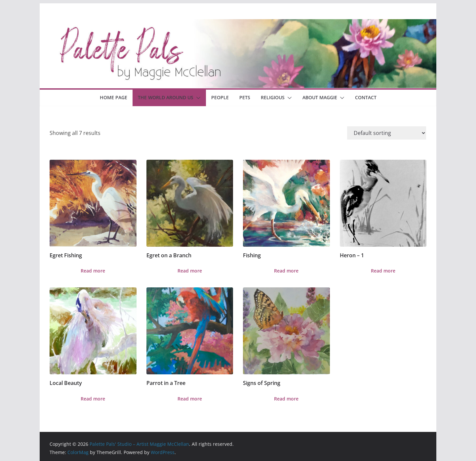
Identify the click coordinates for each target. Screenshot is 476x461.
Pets (245, 97)
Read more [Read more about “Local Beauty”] (93, 399)
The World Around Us (166, 97)
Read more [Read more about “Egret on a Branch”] (190, 271)
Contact (366, 97)
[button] (197, 98)
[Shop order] (387, 133)
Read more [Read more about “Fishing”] (286, 271)
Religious (273, 97)
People (220, 97)
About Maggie (320, 97)
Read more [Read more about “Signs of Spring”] (286, 399)
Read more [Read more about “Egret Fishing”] (93, 271)
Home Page (114, 97)
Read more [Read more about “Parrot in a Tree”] (190, 399)
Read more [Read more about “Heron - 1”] (383, 271)
